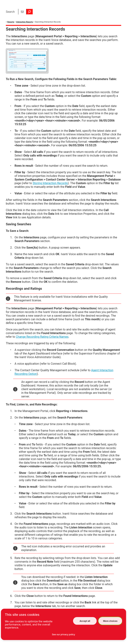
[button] (22, 12)
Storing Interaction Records (50, 183)
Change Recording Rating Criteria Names (42, 337)
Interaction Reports (25, 22)
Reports (11, 22)
